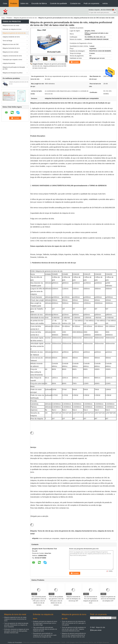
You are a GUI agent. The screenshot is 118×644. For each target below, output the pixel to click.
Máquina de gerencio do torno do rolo (25, 18)
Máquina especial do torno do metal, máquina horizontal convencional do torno (15, 619)
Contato (76, 62)
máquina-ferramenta (9, 63)
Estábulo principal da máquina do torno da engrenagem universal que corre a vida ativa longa (45, 623)
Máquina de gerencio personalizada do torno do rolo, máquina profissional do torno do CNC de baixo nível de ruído (49, 66)
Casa (5, 3)
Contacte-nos (75, 3)
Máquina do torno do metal (11, 25)
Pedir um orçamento (91, 3)
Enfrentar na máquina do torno (12, 29)
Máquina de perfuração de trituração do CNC (14, 68)
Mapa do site (100, 627)
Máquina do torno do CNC (11, 44)
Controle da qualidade (58, 3)
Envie (114, 618)
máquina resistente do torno (11, 37)
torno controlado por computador (49, 538)
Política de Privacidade (15, 643)
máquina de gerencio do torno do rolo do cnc (74, 538)
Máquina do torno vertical (10, 52)
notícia (105, 3)
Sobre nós (24, 3)
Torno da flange (7, 41)
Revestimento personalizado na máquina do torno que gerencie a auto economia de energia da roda (45, 635)
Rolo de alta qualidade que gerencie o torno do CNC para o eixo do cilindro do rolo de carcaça (56, 601)
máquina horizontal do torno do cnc (99, 538)
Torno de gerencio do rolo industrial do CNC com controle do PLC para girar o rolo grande (74, 623)
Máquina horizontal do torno (11, 48)
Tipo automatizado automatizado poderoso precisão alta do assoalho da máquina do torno (45, 629)
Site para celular (96, 630)
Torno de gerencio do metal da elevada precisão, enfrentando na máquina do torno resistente (16, 625)
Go (115, 12)
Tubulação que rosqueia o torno (12, 60)
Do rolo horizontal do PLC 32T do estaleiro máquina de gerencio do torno (91, 600)
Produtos (14, 3)
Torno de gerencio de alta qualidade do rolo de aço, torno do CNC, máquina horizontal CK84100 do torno (74, 629)
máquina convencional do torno (12, 56)
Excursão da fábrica (39, 3)
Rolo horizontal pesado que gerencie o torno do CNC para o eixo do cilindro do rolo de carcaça (39, 601)
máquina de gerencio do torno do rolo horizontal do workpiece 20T (108, 599)
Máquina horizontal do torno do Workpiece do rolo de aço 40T (73, 599)
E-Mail (92, 627)
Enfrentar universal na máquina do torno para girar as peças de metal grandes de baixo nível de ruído (17, 631)
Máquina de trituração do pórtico (13, 73)
